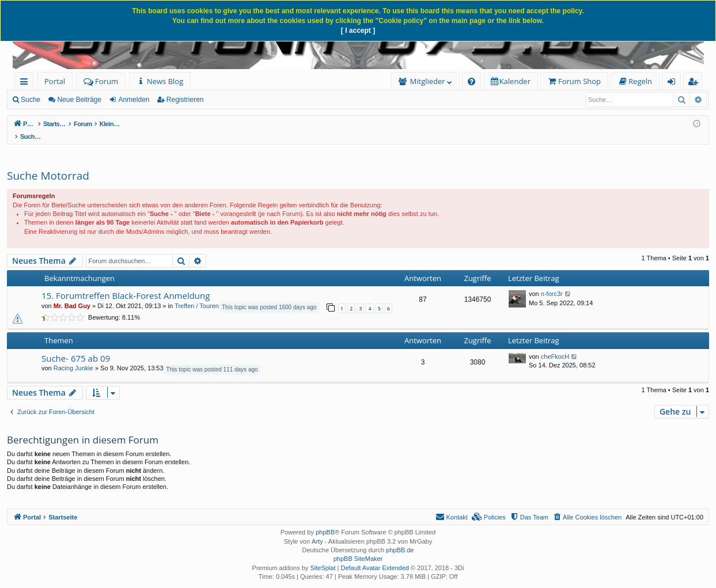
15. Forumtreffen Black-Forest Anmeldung (126, 283)
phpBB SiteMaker (358, 547)
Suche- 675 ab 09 (76, 346)
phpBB (325, 520)
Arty (317, 529)
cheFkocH (555, 344)
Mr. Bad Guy (72, 294)
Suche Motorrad (48, 164)
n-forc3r (552, 282)
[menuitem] (160, 81)
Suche (31, 100)
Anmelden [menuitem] (675, 83)
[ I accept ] (358, 31)
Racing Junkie (73, 356)
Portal (55, 81)
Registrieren (185, 100)
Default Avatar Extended (374, 556)
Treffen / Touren (197, 294)
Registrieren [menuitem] (695, 83)
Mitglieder (428, 81)
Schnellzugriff (26, 83)
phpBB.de (400, 538)
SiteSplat (323, 556)
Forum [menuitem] (101, 81)
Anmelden (134, 100)
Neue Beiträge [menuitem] (79, 100)
